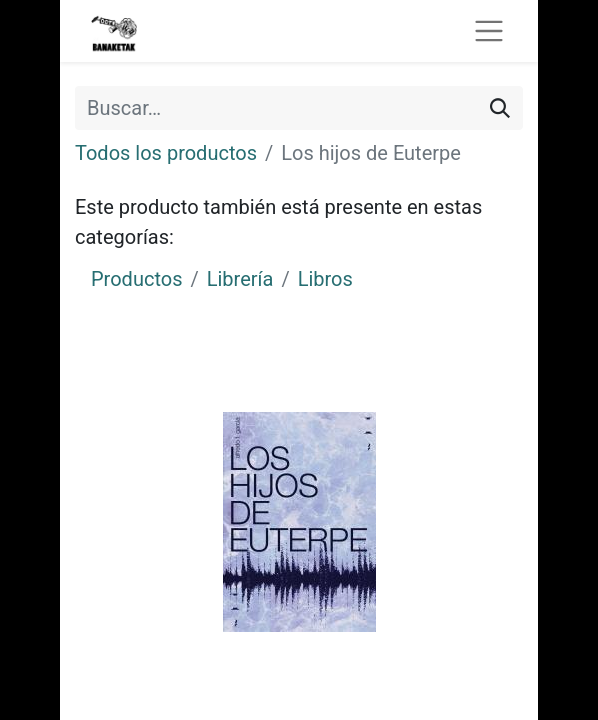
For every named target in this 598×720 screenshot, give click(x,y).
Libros (325, 279)
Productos (136, 279)
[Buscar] (500, 108)
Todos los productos (166, 153)
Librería (240, 279)
